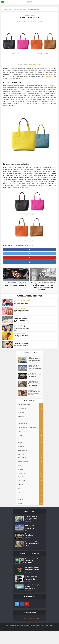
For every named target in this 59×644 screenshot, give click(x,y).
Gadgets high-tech (31, 302)
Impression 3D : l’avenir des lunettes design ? (21, 346)
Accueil (5, 9)
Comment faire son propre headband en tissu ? (21, 322)
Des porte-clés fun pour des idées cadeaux (22, 338)
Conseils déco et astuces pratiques (33, 387)
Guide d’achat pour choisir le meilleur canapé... (35, 399)
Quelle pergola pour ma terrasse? (34, 381)
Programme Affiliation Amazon (30, 631)
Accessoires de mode (20, 9)
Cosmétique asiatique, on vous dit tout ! (21, 313)
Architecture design (34, 368)
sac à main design (48, 86)
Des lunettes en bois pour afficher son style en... (21, 330)
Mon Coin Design (32, 21)
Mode (11, 9)
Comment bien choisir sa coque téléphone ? (21, 304)
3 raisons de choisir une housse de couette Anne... (31, 552)
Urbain (30, 359)
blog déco (49, 76)
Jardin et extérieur (33, 378)
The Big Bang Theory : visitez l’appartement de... (32, 580)
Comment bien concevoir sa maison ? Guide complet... (33, 372)
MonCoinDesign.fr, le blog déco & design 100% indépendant (36, 638)
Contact (29, 641)
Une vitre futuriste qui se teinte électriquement (32, 599)
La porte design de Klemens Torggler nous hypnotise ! (31, 590)
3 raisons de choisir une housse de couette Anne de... (34, 391)
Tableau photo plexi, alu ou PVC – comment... (32, 570)
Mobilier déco (32, 396)
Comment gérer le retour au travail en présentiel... (34, 362)
